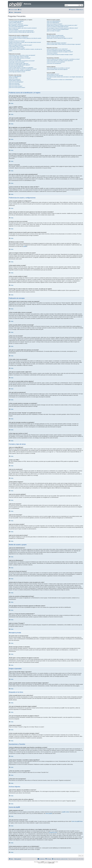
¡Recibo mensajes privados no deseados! (56, 37)
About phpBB (49, 813)
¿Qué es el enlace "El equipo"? (54, 31)
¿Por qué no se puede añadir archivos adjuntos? (19, 65)
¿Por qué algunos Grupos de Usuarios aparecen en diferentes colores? (62, 28)
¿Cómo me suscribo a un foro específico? (56, 62)
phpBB (25, 246)
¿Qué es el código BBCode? (15, 76)
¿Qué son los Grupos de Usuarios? (54, 24)
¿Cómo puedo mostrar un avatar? (16, 46)
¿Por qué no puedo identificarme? (16, 27)
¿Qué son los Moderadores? (53, 22)
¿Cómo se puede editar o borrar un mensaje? (19, 57)
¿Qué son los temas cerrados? (16, 86)
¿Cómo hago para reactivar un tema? (17, 72)
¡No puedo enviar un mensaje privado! (55, 35)
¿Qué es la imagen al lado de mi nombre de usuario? (20, 45)
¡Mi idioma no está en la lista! (15, 44)
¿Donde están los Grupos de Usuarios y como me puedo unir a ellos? (62, 25)
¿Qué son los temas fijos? (14, 85)
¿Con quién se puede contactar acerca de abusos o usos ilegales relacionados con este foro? (65, 78)
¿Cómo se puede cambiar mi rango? (17, 48)
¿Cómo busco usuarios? (52, 53)
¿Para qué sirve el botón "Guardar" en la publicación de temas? (23, 69)
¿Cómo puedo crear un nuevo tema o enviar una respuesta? (22, 55)
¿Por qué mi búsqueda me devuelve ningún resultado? (59, 50)
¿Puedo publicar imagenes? (15, 81)
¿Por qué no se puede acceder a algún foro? (19, 64)
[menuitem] (20, 10)
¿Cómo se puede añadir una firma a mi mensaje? (20, 58)
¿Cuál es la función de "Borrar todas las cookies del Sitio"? (22, 32)
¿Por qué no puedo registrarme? (16, 24)
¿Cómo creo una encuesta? (15, 59)
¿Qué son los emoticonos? (15, 79)
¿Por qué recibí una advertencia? (16, 66)
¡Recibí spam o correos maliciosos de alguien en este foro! (60, 38)
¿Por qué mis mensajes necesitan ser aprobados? (20, 70)
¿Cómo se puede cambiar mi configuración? (18, 37)
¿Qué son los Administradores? (54, 21)
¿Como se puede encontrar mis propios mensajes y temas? (60, 55)
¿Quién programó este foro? (53, 74)
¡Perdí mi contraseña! (13, 29)
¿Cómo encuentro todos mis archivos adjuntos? (57, 69)
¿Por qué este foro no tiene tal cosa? (55, 76)
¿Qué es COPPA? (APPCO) (15, 22)
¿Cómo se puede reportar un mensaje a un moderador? (21, 68)
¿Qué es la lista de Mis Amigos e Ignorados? (56, 43)
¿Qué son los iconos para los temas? (17, 87)
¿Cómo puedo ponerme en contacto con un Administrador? (60, 80)
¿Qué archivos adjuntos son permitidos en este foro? (58, 68)
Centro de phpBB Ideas (77, 821)
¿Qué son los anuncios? (14, 83)
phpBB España (51, 863)
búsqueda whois (53, 832)
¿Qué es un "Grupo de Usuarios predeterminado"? (58, 29)
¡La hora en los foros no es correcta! (17, 41)
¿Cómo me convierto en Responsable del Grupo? (58, 27)
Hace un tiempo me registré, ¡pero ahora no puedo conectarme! (23, 28)
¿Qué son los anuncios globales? (16, 82)
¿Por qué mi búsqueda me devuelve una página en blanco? (60, 52)
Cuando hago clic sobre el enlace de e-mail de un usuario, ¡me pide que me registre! (25, 50)
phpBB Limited (66, 812)
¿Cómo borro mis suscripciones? (54, 63)
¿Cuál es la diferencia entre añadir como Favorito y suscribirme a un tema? (63, 59)
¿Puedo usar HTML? (13, 78)
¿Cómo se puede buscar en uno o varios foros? (57, 49)
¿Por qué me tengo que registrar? (16, 21)
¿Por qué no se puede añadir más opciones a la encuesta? (22, 61)
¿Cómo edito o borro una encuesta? (17, 62)
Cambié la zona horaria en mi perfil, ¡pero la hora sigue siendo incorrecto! (25, 42)
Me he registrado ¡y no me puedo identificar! (18, 25)
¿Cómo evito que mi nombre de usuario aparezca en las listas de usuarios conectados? (25, 39)
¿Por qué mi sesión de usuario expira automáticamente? (21, 31)
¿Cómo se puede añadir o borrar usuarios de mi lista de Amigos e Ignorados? (64, 44)
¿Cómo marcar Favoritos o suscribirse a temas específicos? (60, 61)
